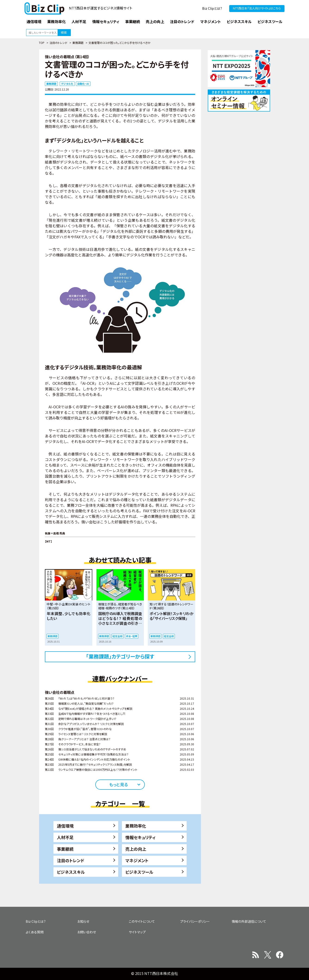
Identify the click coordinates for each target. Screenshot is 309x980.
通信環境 (65, 826)
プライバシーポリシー (195, 921)
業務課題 (78, 43)
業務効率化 (136, 826)
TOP (42, 43)
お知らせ (83, 921)
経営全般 (117, 636)
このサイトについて (142, 921)
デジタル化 (67, 84)
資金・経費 (132, 636)
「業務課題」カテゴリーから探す (120, 656)
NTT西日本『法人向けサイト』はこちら (257, 8)
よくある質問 (35, 932)
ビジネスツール (139, 872)
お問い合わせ (87, 932)
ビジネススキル (71, 872)
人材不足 (65, 837)
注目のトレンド (58, 43)
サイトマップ (137, 932)
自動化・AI (83, 84)
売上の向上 (136, 849)
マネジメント (137, 860)
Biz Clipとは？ (212, 8)
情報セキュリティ (141, 837)
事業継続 (65, 849)
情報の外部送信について (249, 921)
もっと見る (119, 784)
